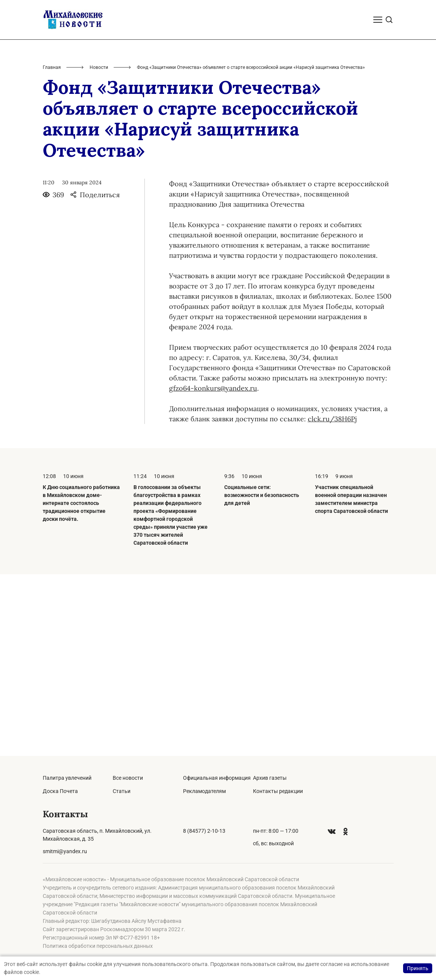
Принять (418, 968)
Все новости (128, 778)
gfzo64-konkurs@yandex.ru (213, 570)
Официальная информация (217, 778)
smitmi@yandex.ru (65, 851)
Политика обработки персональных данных (98, 946)
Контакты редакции (278, 791)
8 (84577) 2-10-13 (204, 831)
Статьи (122, 791)
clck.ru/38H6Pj (332, 601)
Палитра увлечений (67, 778)
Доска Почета (60, 791)
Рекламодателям (204, 791)
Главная (52, 249)
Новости (99, 249)
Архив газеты (270, 778)
